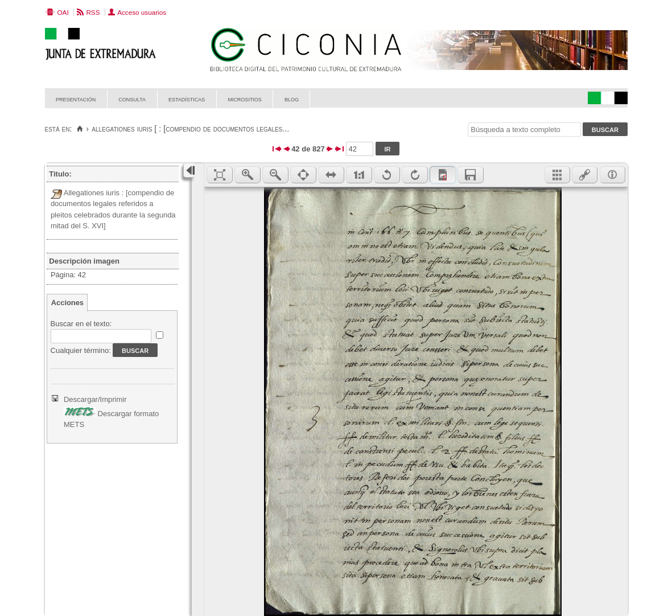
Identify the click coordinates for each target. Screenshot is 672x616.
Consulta (132, 99)
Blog (292, 99)
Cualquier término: (81, 350)
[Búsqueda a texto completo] (524, 130)
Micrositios (245, 99)
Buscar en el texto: (81, 324)
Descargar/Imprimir (95, 399)
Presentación (76, 99)
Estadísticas (187, 99)
